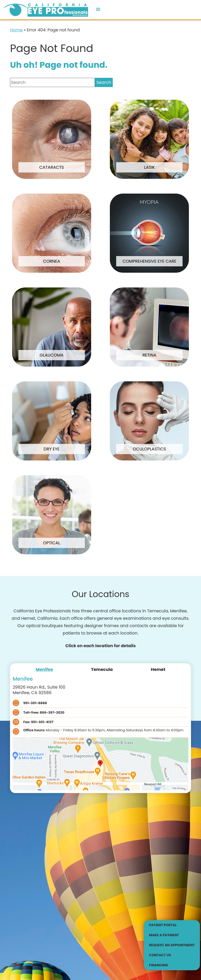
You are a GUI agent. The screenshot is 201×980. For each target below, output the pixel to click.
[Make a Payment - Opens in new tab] (172, 935)
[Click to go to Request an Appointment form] (172, 945)
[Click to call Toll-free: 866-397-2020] (101, 713)
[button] (98, 9)
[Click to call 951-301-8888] (101, 703)
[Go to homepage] (45, 10)
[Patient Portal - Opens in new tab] (172, 925)
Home (16, 30)
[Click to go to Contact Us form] (172, 955)
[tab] (45, 670)
